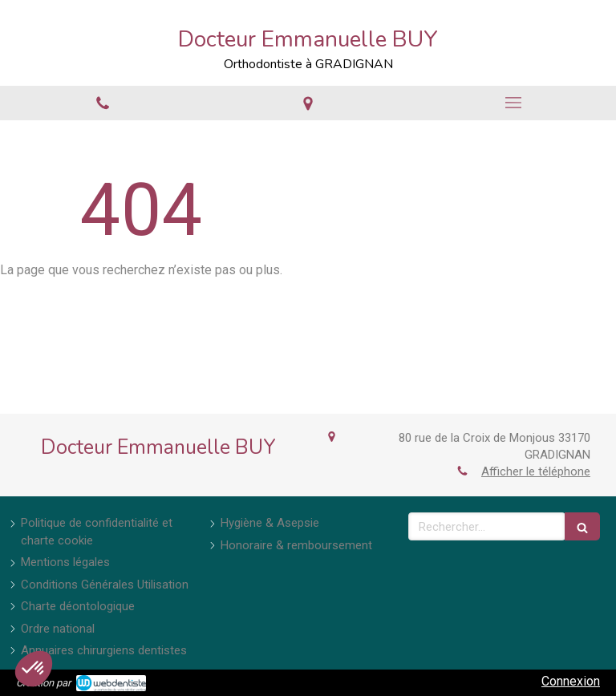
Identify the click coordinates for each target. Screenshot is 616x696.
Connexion (571, 681)
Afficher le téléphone (536, 471)
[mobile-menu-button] (513, 103)
